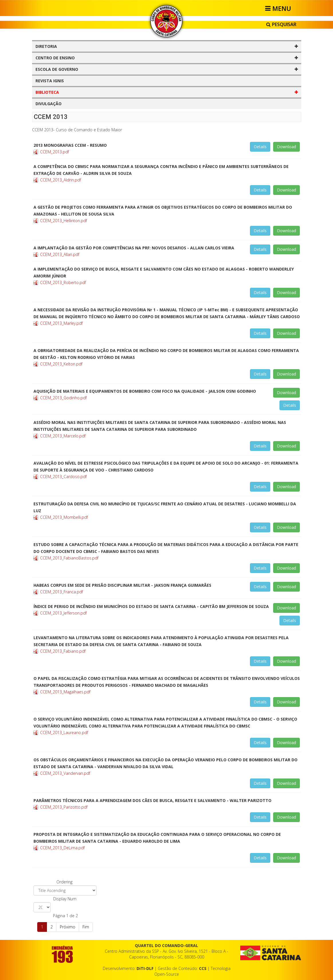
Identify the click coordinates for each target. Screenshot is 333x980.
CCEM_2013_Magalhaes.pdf (65, 692)
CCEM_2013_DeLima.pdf (62, 848)
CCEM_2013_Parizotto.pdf (64, 807)
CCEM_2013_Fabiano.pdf (63, 651)
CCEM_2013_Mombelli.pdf (64, 517)
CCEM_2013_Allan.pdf (60, 254)
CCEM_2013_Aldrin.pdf (61, 180)
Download (286, 147)
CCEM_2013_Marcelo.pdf (63, 436)
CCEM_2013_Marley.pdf (61, 323)
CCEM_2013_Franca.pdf (62, 592)
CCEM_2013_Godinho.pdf (63, 398)
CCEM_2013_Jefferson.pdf (63, 613)
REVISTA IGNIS (50, 81)
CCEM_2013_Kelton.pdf (61, 364)
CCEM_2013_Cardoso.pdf (63, 477)
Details (260, 147)
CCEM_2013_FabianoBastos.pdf (69, 558)
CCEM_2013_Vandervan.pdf (65, 773)
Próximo (68, 927)
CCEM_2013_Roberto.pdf (63, 282)
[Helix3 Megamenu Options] (279, 8)
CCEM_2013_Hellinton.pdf (64, 221)
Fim (86, 927)
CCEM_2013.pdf (55, 152)
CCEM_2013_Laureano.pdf (64, 732)
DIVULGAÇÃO (49, 104)
